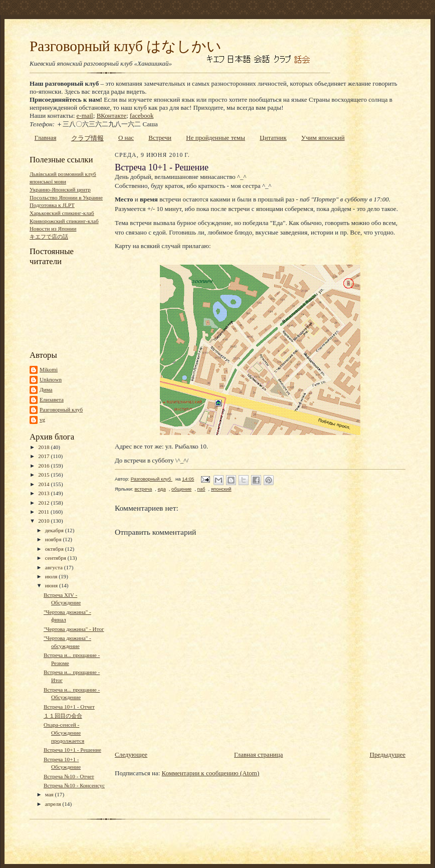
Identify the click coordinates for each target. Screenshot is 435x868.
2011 (44, 512)
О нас (126, 138)
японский (221, 489)
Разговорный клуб (61, 409)
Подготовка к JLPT (52, 205)
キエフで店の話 (49, 237)
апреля (54, 804)
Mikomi (49, 369)
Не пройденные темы (215, 138)
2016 (44, 466)
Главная (46, 138)
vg (42, 419)
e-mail (85, 116)
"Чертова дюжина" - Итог (74, 629)
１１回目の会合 (63, 716)
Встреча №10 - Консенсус (74, 785)
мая (50, 794)
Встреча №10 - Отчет (69, 776)
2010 (44, 521)
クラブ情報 (87, 138)
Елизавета (52, 399)
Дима (46, 389)
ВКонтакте (112, 116)
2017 (44, 456)
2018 (44, 447)
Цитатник (273, 138)
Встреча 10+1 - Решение (72, 750)
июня (52, 585)
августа (55, 567)
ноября (54, 539)
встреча (143, 489)
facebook (142, 116)
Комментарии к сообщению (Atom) (211, 773)
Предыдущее (388, 754)
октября (55, 549)
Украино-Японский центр (60, 189)
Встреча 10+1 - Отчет (69, 707)
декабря (55, 530)
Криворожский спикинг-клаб (64, 221)
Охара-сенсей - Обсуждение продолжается (64, 732)
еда (162, 489)
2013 (44, 493)
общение (181, 489)
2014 (44, 484)
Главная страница (258, 754)
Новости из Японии (53, 229)
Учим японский (323, 138)
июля (52, 576)
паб (201, 489)
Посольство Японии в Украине (66, 197)
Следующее (131, 754)
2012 (44, 503)
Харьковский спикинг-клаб (62, 213)
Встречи (160, 138)
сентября (56, 558)
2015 (44, 475)
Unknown (51, 379)
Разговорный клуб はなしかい (126, 46)
